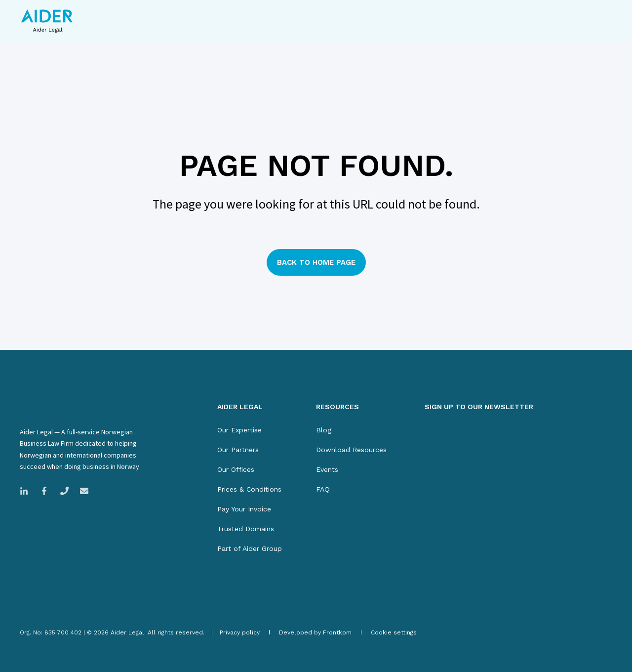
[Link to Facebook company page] (44, 491)
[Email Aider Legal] (81, 491)
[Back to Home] (47, 21)
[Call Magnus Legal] (64, 491)
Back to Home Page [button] (316, 262)
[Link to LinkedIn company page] (27, 491)
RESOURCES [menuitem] (337, 407)
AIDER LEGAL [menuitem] (240, 407)
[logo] (64, 409)
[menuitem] (239, 430)
